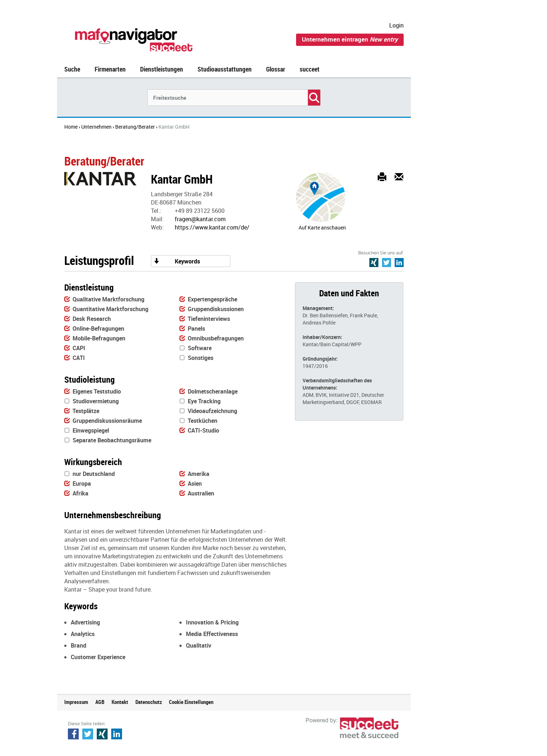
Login (396, 25)
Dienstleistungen (162, 69)
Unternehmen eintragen (350, 39)
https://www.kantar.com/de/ (212, 227)
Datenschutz (149, 702)
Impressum (76, 702)
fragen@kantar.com (200, 219)
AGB (100, 702)
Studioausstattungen (225, 69)
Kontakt (120, 702)
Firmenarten (110, 69)
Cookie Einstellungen (191, 702)
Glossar (276, 69)
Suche (72, 69)
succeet (310, 69)
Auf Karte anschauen (322, 227)
